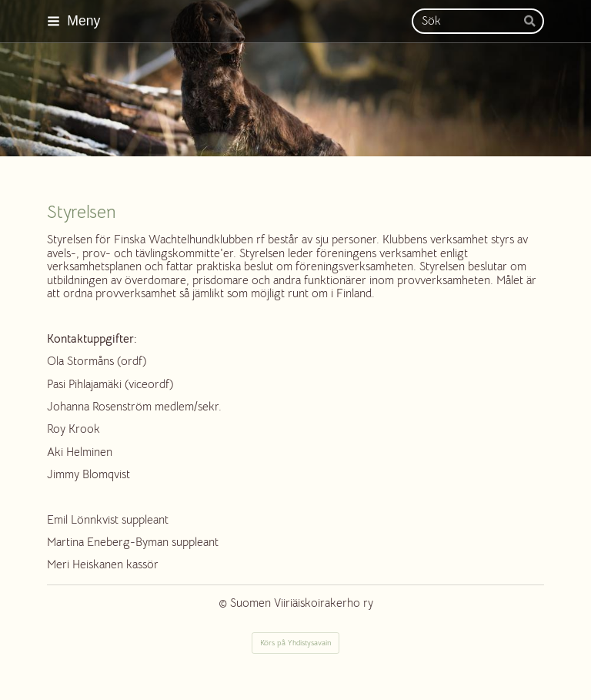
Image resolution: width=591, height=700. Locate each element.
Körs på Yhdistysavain (295, 643)
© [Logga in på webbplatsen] (224, 603)
